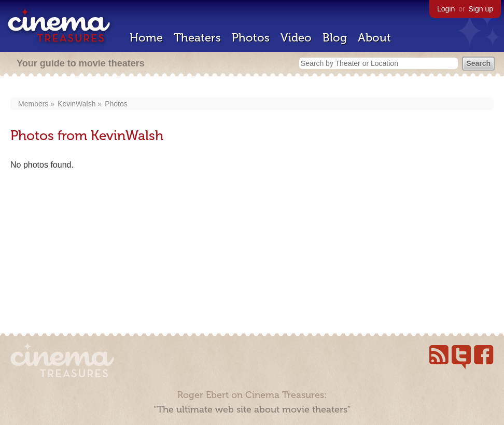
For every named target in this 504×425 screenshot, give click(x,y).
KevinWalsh (76, 104)
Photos (251, 38)
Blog (335, 38)
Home (146, 38)
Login (446, 9)
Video (296, 38)
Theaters (197, 38)
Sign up (481, 9)
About (374, 38)
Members (33, 104)
